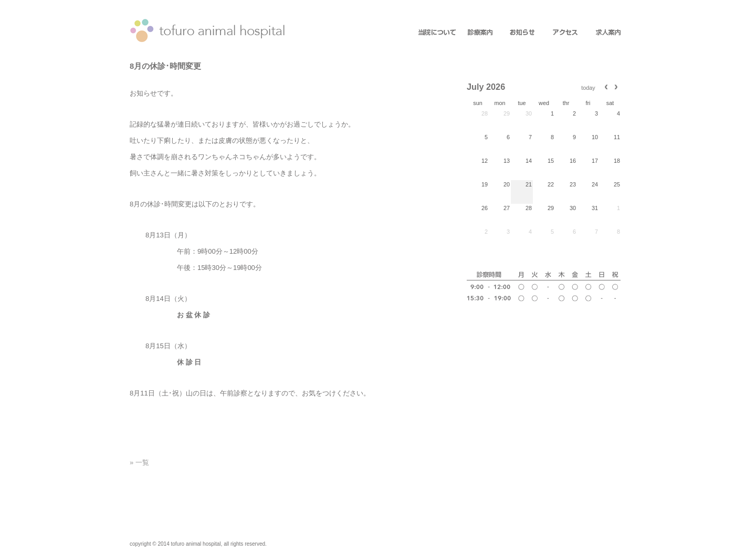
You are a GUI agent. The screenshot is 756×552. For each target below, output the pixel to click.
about (437, 33)
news (519, 33)
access (560, 33)
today (588, 88)
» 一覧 (139, 462)
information (478, 33)
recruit (601, 33)
